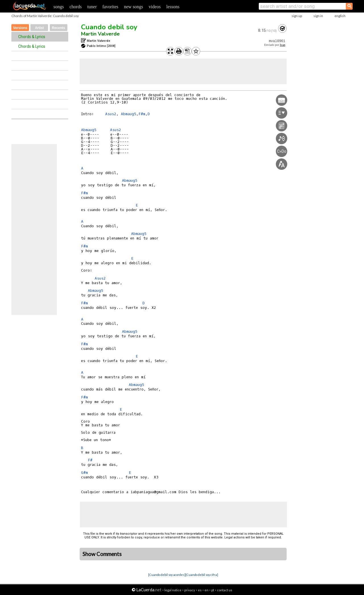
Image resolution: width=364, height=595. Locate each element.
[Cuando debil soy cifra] (202, 575)
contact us (225, 590)
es (200, 590)
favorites (110, 7)
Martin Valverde (100, 34)
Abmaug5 (129, 114)
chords (76, 7)
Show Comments (102, 554)
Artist (39, 28)
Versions (20, 28)
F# (90, 460)
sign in (318, 16)
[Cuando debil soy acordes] (167, 575)
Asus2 (111, 114)
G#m (84, 473)
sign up (297, 16)
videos (155, 7)
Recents (58, 28)
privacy (190, 590)
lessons (173, 7)
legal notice (173, 590)
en (206, 590)
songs (59, 7)
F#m (142, 114)
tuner (92, 7)
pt (213, 590)
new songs (134, 7)
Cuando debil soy (109, 27)
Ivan (283, 45)
